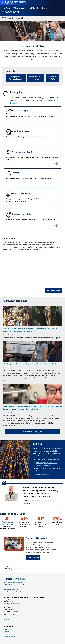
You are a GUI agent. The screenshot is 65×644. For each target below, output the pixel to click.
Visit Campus (7, 634)
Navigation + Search (12, 19)
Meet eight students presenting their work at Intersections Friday (30, 364)
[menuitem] (32, 629)
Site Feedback (8, 620)
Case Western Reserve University (17, 582)
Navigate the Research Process (16, 78)
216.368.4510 (11, 614)
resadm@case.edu (12, 617)
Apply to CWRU (8, 629)
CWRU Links (8, 626)
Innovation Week (42, 474)
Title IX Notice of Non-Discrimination (14, 592)
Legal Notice (7, 589)
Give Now (6, 632)
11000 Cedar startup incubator (48, 459)
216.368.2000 (7, 587)
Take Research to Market (36, 78)
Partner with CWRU (53, 78)
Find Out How (33, 558)
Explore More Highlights (32, 432)
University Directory (9, 636)
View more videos (53, 291)
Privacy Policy (15, 589)
